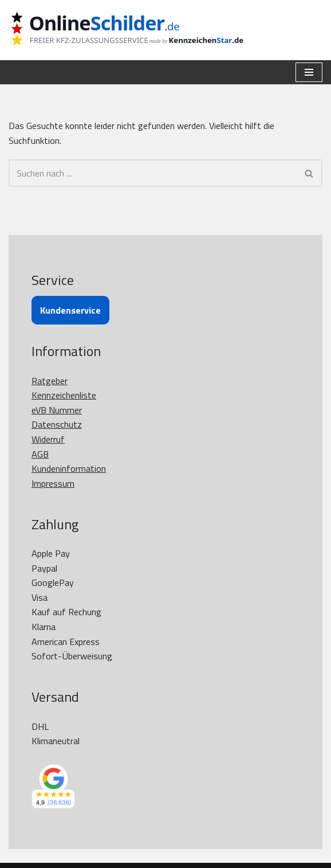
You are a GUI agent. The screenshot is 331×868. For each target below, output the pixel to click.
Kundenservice (70, 310)
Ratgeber (50, 381)
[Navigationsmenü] (309, 72)
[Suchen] (153, 173)
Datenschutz (57, 424)
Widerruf (48, 439)
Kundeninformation (69, 468)
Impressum (53, 483)
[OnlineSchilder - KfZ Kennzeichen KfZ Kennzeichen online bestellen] (135, 30)
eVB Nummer (57, 410)
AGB (40, 454)
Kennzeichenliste (64, 395)
